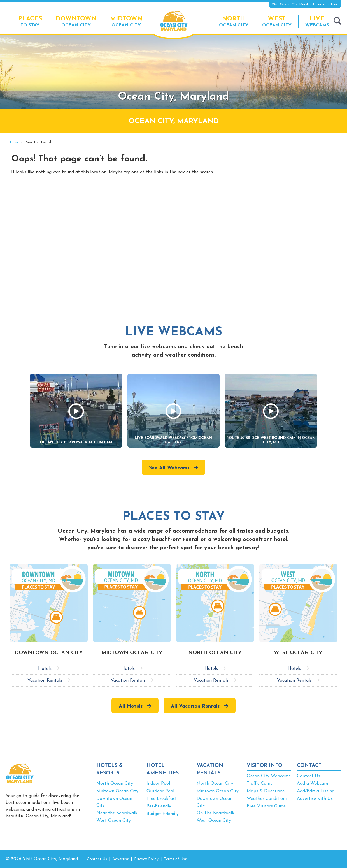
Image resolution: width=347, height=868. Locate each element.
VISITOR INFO (265, 766)
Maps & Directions (266, 791)
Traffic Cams (259, 784)
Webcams (317, 21)
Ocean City (76, 21)
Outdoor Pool (160, 791)
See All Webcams (169, 468)
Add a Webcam (312, 784)
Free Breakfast (162, 799)
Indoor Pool (158, 784)
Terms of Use (175, 859)
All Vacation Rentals (195, 706)
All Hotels (131, 706)
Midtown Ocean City (117, 791)
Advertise (121, 859)
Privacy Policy (146, 859)
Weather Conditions (267, 799)
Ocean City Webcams (269, 776)
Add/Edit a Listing (316, 791)
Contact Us (308, 776)
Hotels (45, 669)
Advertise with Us (315, 799)
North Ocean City (115, 784)
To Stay (30, 21)
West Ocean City (114, 821)
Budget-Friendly (163, 814)
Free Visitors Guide (266, 806)
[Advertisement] (291, 180)
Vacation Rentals (45, 680)
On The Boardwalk (215, 813)
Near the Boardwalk (117, 813)
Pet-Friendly (159, 806)
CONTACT (309, 766)
